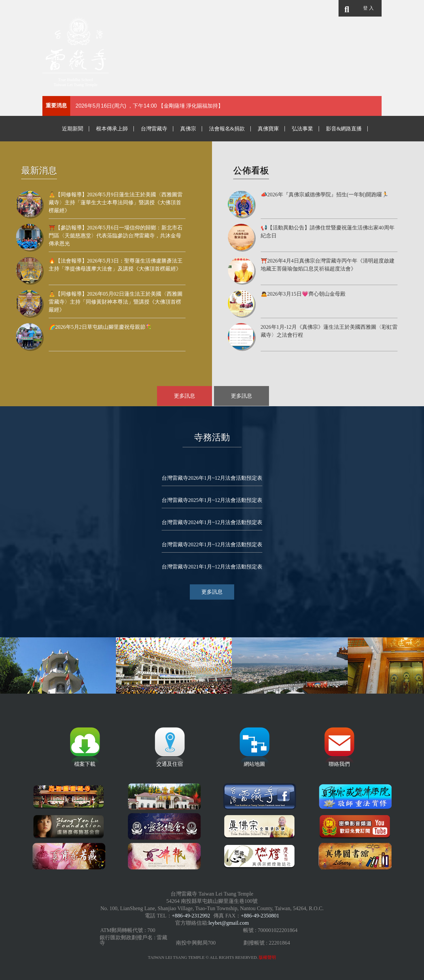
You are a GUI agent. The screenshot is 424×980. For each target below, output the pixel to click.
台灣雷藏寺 (154, 129)
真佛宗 (188, 129)
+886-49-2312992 (191, 916)
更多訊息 (185, 396)
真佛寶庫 (268, 129)
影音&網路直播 (344, 129)
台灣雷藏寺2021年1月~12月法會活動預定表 (212, 567)
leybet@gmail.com (229, 923)
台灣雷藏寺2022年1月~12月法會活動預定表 (212, 544)
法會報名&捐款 (227, 129)
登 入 (368, 8)
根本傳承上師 (112, 129)
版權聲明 (267, 957)
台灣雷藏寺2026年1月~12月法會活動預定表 (212, 478)
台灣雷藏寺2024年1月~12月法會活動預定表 (212, 522)
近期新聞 (73, 129)
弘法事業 (302, 129)
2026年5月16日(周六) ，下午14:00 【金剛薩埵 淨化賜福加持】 (149, 106)
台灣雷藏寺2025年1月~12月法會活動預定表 (212, 500)
